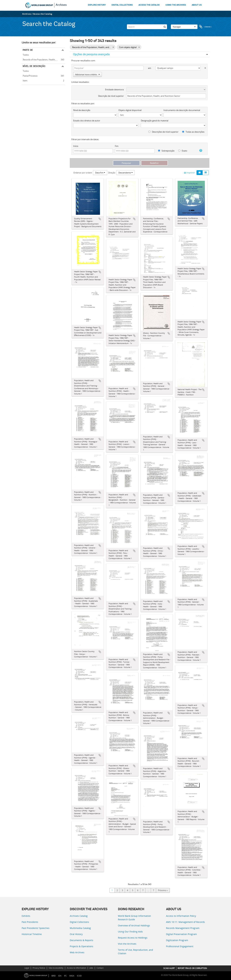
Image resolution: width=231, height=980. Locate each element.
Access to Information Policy (181, 916)
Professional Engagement (180, 946)
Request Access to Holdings (133, 938)
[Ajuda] (199, 151)
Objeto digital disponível (130, 110)
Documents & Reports (81, 940)
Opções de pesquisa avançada (91, 54)
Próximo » (163, 890)
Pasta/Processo (30, 75)
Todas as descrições (193, 132)
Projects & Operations (81, 946)
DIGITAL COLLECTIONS (122, 5)
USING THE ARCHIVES (176, 5)
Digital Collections (79, 922)
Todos (26, 55)
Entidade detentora (114, 90)
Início (76, 146)
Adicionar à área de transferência (100, 219)
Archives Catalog (79, 916)
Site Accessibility (56, 968)
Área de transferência (205, 27)
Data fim (100, 173)
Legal (27, 968)
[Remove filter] (113, 47)
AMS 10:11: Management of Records (185, 922)
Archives (61, 5)
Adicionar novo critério (88, 74)
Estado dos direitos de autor (87, 121)
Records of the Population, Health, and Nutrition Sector (43, 59)
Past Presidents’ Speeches (36, 928)
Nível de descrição (34, 66)
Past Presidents (30, 922)
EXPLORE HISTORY (97, 5)
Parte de (28, 50)
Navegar (184, 27)
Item (24, 80)
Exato (183, 151)
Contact (100, 968)
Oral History (76, 934)
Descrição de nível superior (111, 96)
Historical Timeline (32, 934)
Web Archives (77, 952)
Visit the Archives (127, 944)
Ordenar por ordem (83, 173)
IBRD (53, 976)
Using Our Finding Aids (130, 932)
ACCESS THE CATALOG (149, 5)
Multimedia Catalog (80, 928)
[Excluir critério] (203, 67)
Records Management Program (183, 928)
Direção (112, 173)
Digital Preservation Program (181, 934)
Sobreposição (166, 151)
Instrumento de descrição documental (182, 110)
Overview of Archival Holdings (134, 925)
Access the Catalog (43, 14)
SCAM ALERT (169, 968)
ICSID (79, 976)
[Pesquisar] (165, 27)
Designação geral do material (155, 121)
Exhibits (26, 916)
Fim (117, 146)
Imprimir (189, 173)
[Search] (147, 27)
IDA (60, 976)
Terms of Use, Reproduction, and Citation (135, 952)
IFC (65, 976)
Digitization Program (177, 940)
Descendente (126, 173)
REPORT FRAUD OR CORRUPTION (192, 968)
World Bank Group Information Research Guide (134, 918)
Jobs (91, 968)
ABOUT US (197, 5)
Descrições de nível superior (163, 132)
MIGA (72, 976)
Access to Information (76, 968)
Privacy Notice (39, 968)
